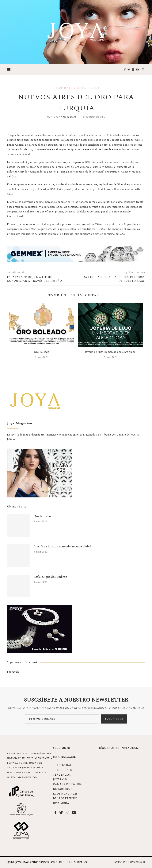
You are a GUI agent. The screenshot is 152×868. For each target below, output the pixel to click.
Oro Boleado (42, 352)
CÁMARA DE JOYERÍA (67, 784)
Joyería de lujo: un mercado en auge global (111, 352)
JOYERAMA (60, 779)
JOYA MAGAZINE (64, 757)
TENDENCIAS (62, 775)
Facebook (13, 672)
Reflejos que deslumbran (50, 577)
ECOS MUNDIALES (65, 794)
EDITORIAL (64, 765)
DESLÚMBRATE (63, 789)
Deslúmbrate (62, 88)
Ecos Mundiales (88, 88)
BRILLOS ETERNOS (65, 798)
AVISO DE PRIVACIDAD (130, 862)
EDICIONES (64, 770)
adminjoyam (68, 117)
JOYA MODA (61, 803)
